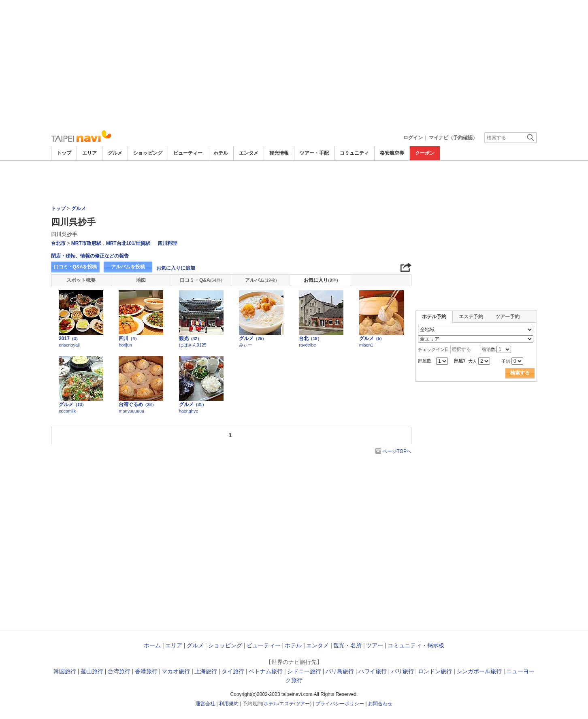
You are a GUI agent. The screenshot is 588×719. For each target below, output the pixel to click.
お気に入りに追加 (176, 268)
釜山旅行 (92, 671)
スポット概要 (81, 280)
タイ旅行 (233, 671)
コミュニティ (354, 153)
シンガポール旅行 (479, 671)
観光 (190, 338)
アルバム (261, 280)
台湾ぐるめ (137, 404)
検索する (520, 373)
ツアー (375, 645)
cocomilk (67, 411)
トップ (64, 153)
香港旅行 (146, 671)
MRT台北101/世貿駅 (128, 243)
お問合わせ (380, 704)
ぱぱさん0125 (193, 345)
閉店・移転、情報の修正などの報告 (90, 256)
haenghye (189, 411)
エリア (89, 153)
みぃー (246, 345)
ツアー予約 (507, 317)
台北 (310, 338)
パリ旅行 (403, 671)
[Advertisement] (294, 65)
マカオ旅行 (176, 671)
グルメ (115, 153)
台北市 (58, 243)
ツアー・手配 (314, 153)
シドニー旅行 (304, 671)
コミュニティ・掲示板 (416, 645)
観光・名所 (347, 645)
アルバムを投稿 (128, 267)
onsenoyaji (69, 345)
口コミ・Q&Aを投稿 (75, 267)
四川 (129, 338)
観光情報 (279, 153)
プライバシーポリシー (340, 704)
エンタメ (249, 153)
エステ (287, 704)
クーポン (425, 153)
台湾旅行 (119, 671)
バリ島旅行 (340, 671)
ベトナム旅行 (266, 671)
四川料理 (167, 243)
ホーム (152, 645)
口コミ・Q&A (201, 280)
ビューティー (188, 153)
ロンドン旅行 (435, 671)
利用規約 (229, 704)
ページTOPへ (397, 451)
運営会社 (205, 704)
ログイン (413, 138)
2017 (69, 338)
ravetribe (307, 345)
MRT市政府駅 (86, 243)
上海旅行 (206, 671)
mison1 (366, 345)
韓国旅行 (65, 671)
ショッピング (148, 153)
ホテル (221, 153)
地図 (141, 280)
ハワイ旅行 (373, 671)
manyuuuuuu (131, 411)
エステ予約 (471, 317)
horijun (125, 345)
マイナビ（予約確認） (453, 138)
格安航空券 (392, 153)
